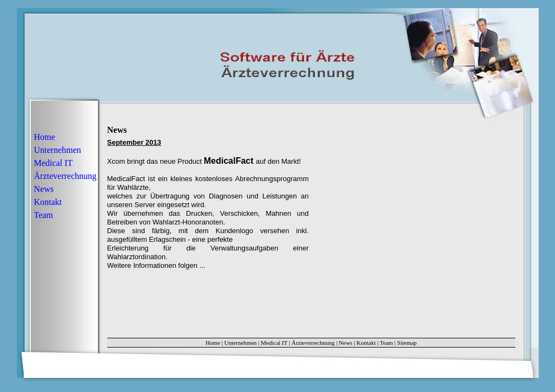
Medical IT (54, 163)
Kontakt (48, 202)
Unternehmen (58, 150)
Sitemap (407, 343)
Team (44, 215)
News (44, 189)
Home (45, 137)
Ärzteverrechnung (66, 176)
